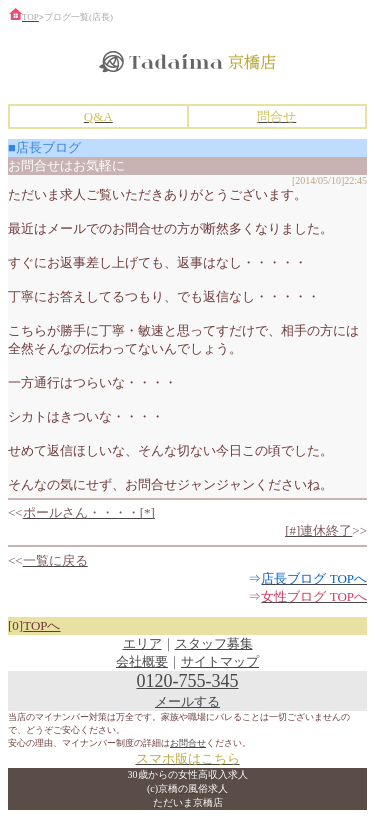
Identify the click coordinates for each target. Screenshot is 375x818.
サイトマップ (220, 661)
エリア (142, 643)
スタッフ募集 (214, 643)
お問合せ (188, 743)
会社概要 (142, 661)
